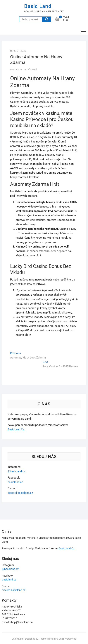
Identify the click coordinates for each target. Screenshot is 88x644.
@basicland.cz (16, 471)
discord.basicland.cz (20, 493)
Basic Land (38, 6)
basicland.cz (15, 482)
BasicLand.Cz (16, 429)
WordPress (70, 639)
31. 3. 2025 (18, 51)
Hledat (47, 19)
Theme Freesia (47, 639)
